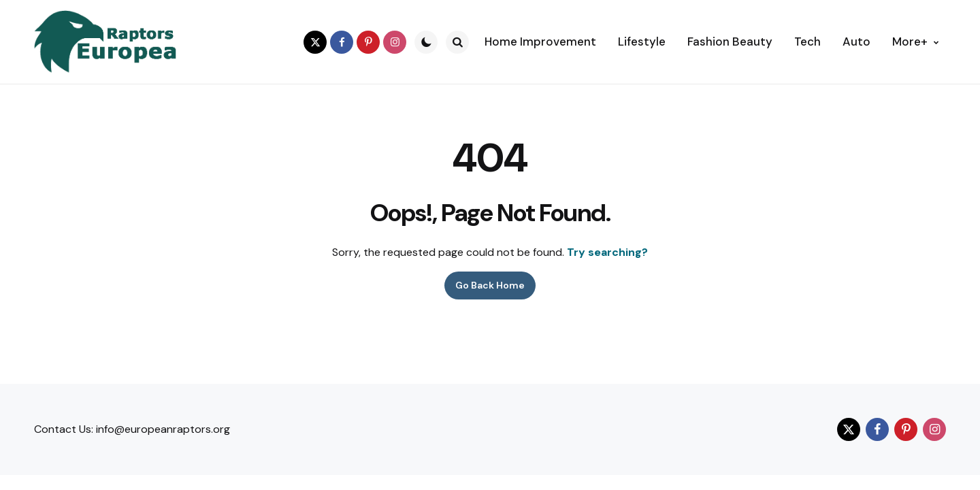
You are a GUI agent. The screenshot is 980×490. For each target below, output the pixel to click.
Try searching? (607, 252)
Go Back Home (490, 285)
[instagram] (395, 42)
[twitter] (315, 42)
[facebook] (342, 42)
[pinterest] (368, 42)
